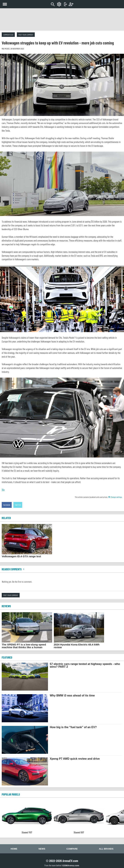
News (42, 849)
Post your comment (26, 35)
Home (14, 849)
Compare (72, 849)
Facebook (7, 505)
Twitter (18, 505)
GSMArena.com (71, 866)
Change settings (115, 497)
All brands (106, 849)
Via (3, 490)
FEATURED (7, 657)
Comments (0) (8, 35)
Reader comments (13, 569)
